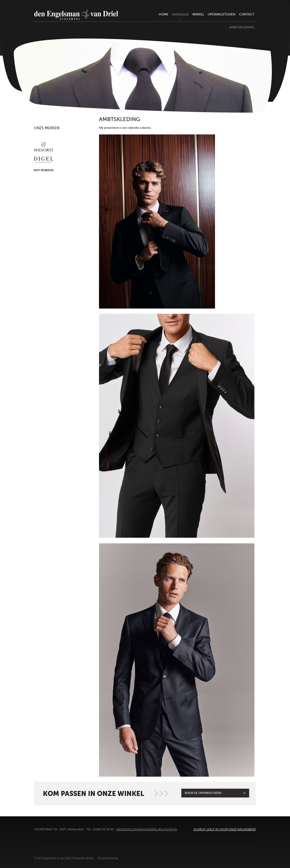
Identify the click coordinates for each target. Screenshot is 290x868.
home (164, 14)
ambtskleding (242, 27)
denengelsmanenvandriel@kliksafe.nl (147, 829)
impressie (180, 15)
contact (247, 14)
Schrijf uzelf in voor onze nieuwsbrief (225, 829)
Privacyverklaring (108, 858)
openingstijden (222, 14)
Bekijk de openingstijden (203, 793)
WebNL (90, 858)
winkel (198, 14)
